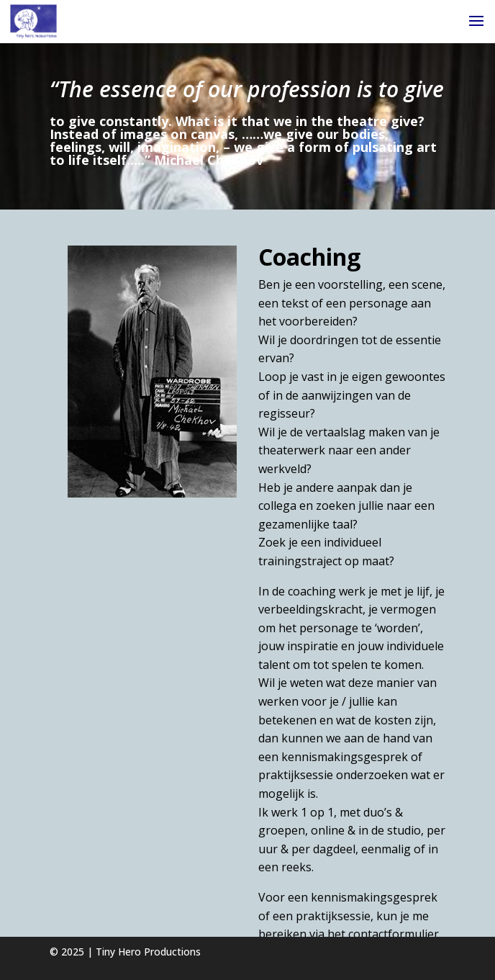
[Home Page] (33, 21)
